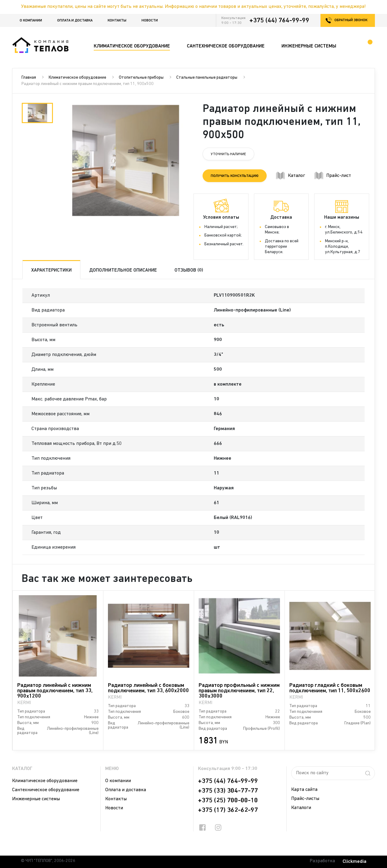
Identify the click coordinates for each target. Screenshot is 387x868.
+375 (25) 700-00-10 (228, 801)
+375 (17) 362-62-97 (228, 810)
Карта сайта (304, 790)
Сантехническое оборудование (46, 790)
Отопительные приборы (141, 78)
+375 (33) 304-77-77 (228, 791)
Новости (150, 21)
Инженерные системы (36, 799)
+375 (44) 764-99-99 (279, 21)
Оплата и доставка (75, 21)
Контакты (117, 21)
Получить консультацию (235, 176)
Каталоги (301, 808)
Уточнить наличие (228, 154)
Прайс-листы (305, 799)
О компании (31, 21)
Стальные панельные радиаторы (207, 78)
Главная (29, 78)
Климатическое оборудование (77, 78)
